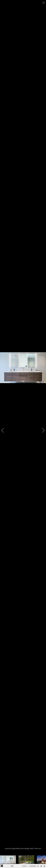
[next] (42, 430)
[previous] (4, 430)
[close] (44, 3)
